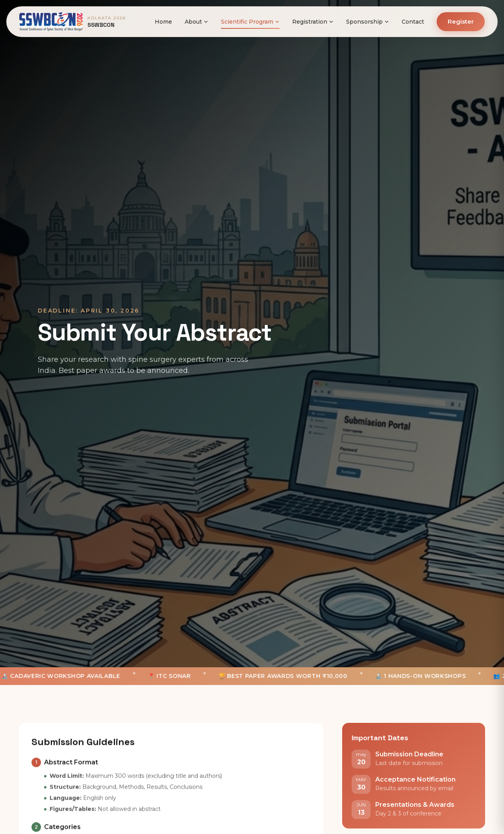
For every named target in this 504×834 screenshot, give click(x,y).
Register (461, 21)
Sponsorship (368, 22)
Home (163, 22)
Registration (313, 22)
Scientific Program (250, 22)
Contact (413, 22)
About (196, 22)
